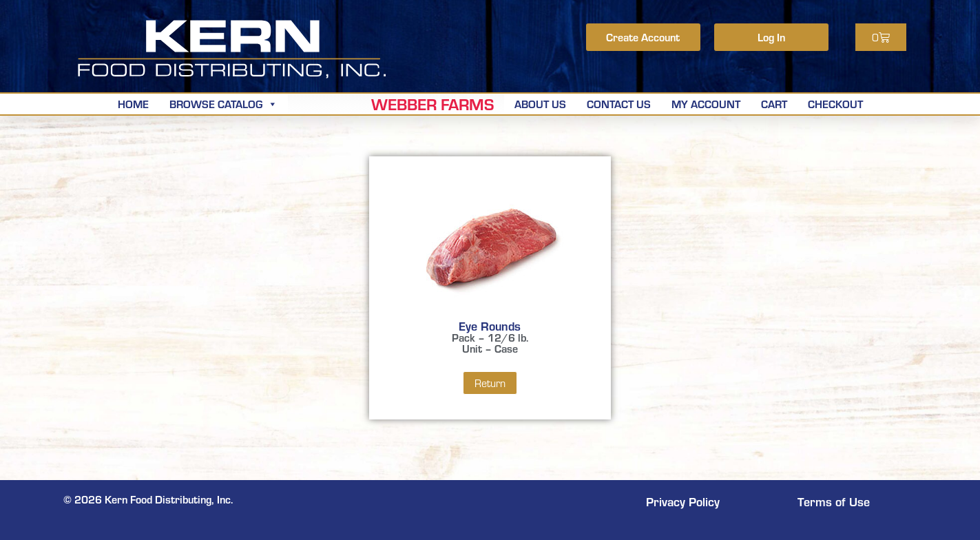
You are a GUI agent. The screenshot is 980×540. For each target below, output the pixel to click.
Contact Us (619, 104)
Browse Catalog (223, 104)
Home (133, 104)
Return (490, 383)
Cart (774, 104)
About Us (540, 104)
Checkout (835, 104)
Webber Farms (432, 104)
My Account (706, 104)
